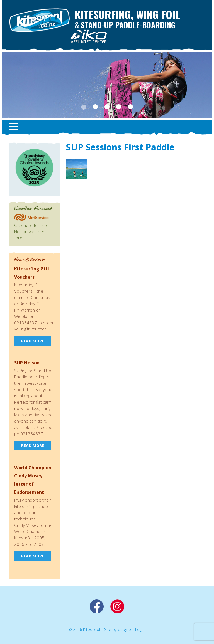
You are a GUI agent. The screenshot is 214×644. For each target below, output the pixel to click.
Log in (140, 629)
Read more (33, 341)
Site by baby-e (118, 629)
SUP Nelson (27, 363)
